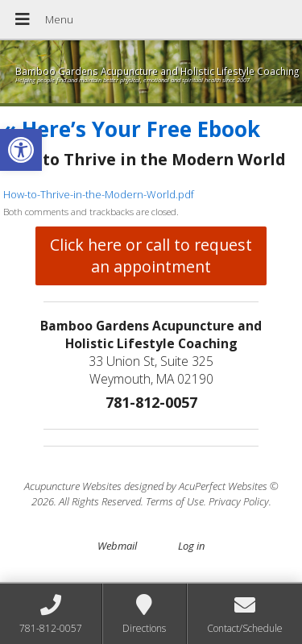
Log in (191, 546)
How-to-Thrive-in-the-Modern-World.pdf (99, 194)
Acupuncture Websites (73, 486)
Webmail (117, 546)
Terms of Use (175, 501)
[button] (21, 150)
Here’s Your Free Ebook (132, 129)
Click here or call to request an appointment (151, 256)
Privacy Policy (239, 501)
